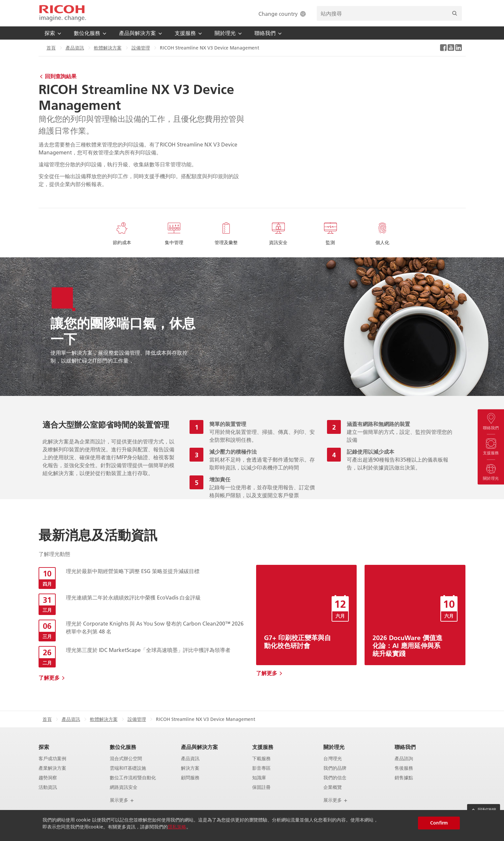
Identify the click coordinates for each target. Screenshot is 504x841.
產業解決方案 (52, 768)
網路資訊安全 (124, 787)
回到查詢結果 (61, 76)
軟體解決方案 (108, 48)
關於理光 (334, 747)
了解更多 (49, 678)
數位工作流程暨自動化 (133, 778)
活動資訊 (48, 787)
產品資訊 (75, 48)
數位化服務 (123, 747)
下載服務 (261, 759)
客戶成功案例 (52, 759)
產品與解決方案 (199, 747)
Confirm (439, 823)
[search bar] (389, 13)
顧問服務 (190, 778)
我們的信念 (335, 778)
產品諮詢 (404, 759)
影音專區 (261, 768)
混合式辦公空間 (126, 759)
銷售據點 (404, 778)
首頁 (51, 48)
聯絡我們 (405, 747)
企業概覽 (333, 787)
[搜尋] (455, 13)
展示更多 (122, 800)
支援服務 (263, 747)
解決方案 (190, 768)
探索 (44, 747)
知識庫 (259, 778)
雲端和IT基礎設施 (128, 768)
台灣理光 (333, 759)
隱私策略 (177, 827)
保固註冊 (261, 787)
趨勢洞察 (48, 778)
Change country (283, 14)
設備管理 (141, 48)
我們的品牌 (335, 768)
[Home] (63, 13)
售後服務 (404, 768)
